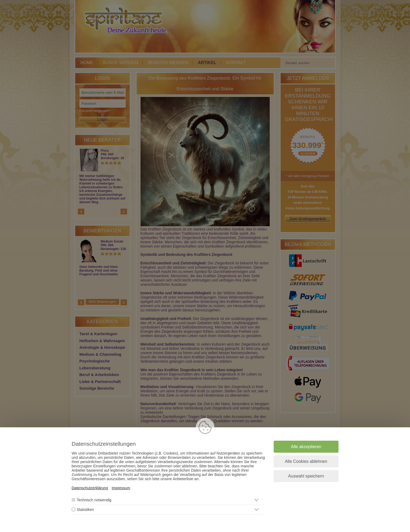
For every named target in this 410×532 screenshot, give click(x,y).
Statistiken (85, 510)
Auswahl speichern (306, 476)
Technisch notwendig (94, 500)
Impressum (121, 488)
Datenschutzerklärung (90, 488)
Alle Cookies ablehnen (306, 461)
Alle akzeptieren (306, 447)
